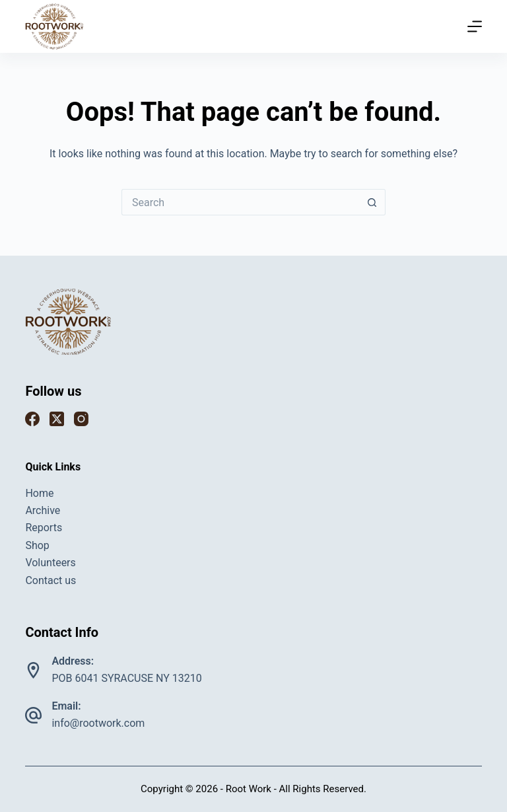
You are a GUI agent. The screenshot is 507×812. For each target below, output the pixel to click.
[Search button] (372, 202)
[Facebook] (32, 419)
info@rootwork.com (98, 723)
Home (39, 493)
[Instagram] (81, 419)
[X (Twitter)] (57, 419)
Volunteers (50, 563)
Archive (43, 510)
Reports (44, 528)
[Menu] (475, 26)
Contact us (51, 580)
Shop (37, 545)
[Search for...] (240, 202)
